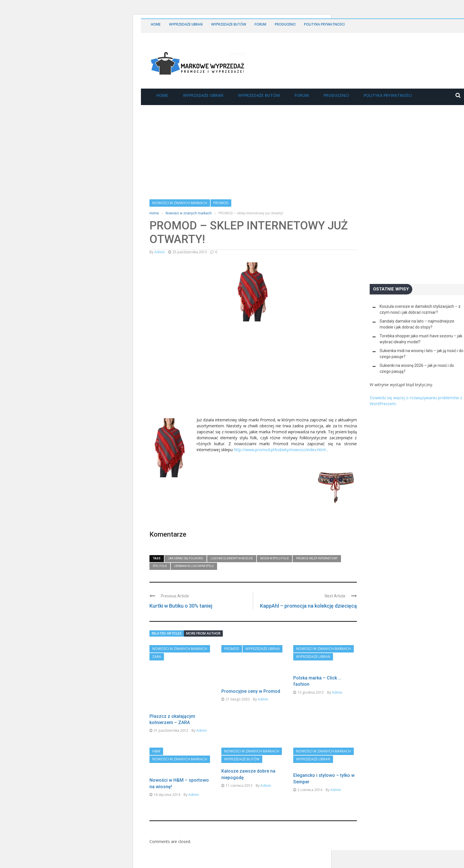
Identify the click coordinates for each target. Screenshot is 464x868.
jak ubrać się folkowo (186, 558)
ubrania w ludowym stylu (194, 566)
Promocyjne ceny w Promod (251, 691)
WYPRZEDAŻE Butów (229, 24)
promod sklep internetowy (317, 558)
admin (160, 252)
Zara (157, 657)
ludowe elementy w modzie (232, 558)
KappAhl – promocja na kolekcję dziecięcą (308, 606)
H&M (156, 769)
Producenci (285, 24)
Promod (221, 203)
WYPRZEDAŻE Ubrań (186, 24)
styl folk (160, 566)
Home (156, 24)
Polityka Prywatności (324, 24)
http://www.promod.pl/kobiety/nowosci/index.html (280, 450)
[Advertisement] (192, 372)
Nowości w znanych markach (180, 203)
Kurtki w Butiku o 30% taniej (181, 606)
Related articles (167, 633)
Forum (260, 24)
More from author (203, 633)
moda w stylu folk (274, 558)
